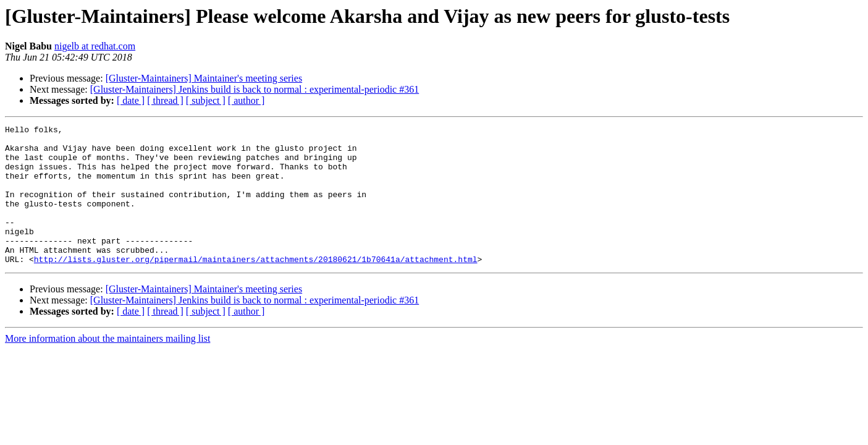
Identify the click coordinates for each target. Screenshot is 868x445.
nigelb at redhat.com (95, 46)
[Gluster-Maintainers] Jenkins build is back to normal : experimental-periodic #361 (255, 89)
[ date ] (131, 100)
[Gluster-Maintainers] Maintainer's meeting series (204, 78)
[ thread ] (165, 100)
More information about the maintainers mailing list (107, 366)
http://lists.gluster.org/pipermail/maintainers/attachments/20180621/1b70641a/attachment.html (256, 287)
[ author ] (246, 100)
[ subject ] (206, 100)
